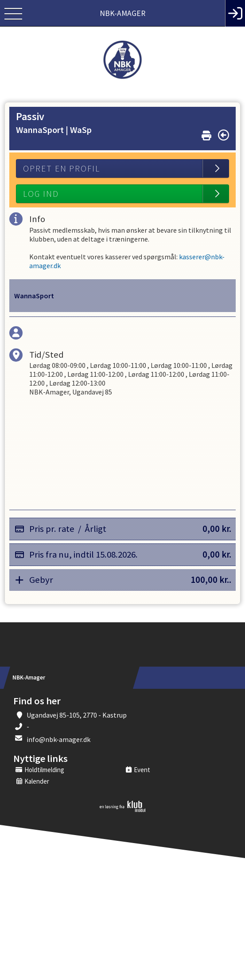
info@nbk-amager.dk (58, 739)
